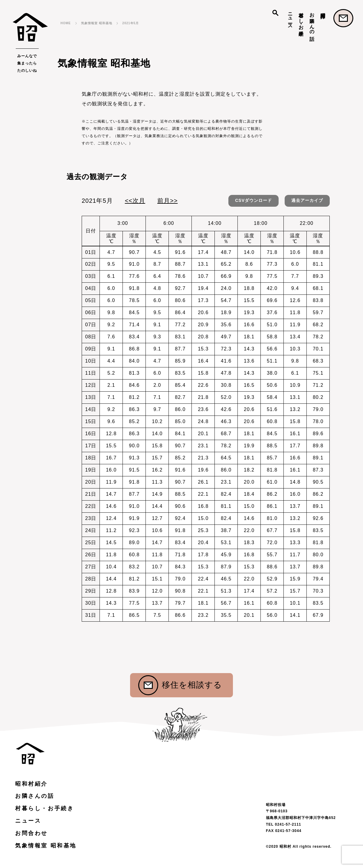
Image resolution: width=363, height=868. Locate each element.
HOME (66, 23)
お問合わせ (343, 18)
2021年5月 (131, 23)
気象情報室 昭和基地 (97, 23)
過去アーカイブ (307, 200)
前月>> (167, 201)
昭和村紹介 (323, 10)
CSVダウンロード (253, 200)
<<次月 (135, 201)
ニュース (290, 18)
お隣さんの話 (312, 21)
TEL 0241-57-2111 (284, 824)
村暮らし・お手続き (301, 21)
